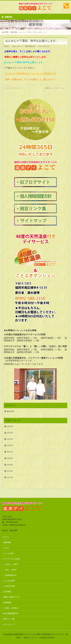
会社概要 (7, 592)
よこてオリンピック (13, 88)
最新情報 (11, 411)
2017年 (10, 478)
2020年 (10, 458)
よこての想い (9, 553)
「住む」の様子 (10, 570)
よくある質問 (9, 581)
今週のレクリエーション (56, 88)
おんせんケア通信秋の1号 (17, 74)
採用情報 (7, 603)
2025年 (10, 427)
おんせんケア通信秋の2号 (44, 74)
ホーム (6, 537)
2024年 (10, 433)
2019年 (10, 465)
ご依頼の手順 (9, 586)
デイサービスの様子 (12, 559)
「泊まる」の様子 (11, 564)
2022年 (10, 446)
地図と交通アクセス (12, 597)
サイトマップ (9, 624)
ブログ (6, 548)
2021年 (10, 452)
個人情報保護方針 (11, 613)
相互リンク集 (9, 619)
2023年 (10, 439)
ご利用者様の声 (10, 575)
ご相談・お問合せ (11, 608)
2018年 (10, 471)
